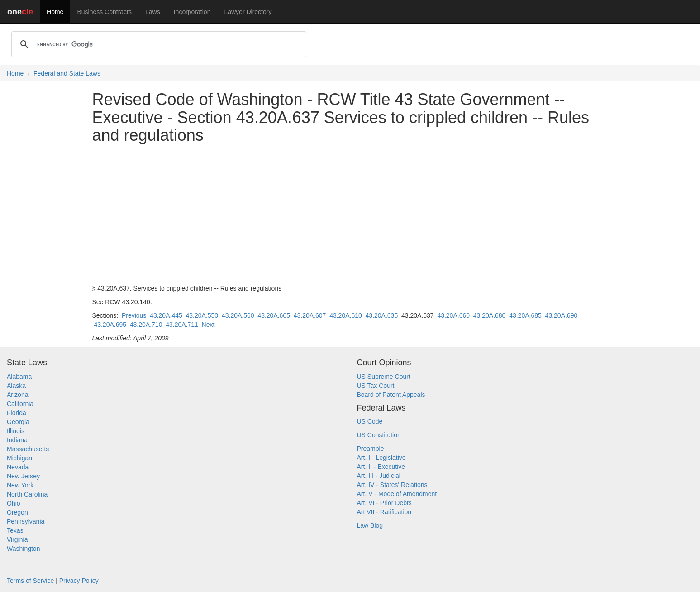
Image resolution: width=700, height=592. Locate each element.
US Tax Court (376, 386)
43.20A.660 (453, 315)
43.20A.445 (166, 315)
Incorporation (192, 12)
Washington (23, 549)
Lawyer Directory (248, 12)
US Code (370, 421)
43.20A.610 (346, 315)
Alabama (19, 377)
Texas (15, 530)
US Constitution (379, 435)
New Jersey (23, 476)
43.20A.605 (274, 315)
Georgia (18, 422)
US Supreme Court (384, 377)
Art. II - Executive (381, 467)
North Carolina (27, 494)
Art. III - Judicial (379, 476)
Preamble (371, 449)
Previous (134, 315)
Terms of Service (30, 581)
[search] (157, 44)
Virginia (17, 539)
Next (208, 325)
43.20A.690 (562, 315)
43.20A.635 (382, 315)
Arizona (17, 395)
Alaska (16, 386)
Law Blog (370, 525)
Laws (153, 12)
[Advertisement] (350, 214)
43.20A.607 (310, 315)
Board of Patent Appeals (391, 395)
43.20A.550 (202, 315)
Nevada (18, 467)
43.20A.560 (238, 315)
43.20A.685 (525, 315)
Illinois (16, 431)
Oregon (17, 512)
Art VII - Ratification (384, 512)
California (20, 404)
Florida (17, 413)
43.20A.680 (490, 315)
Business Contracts (104, 12)
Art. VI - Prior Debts (384, 503)
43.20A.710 (146, 325)
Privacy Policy (79, 581)
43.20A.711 (182, 325)
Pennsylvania (26, 521)
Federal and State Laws (67, 73)
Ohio (14, 503)
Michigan (19, 458)
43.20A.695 (110, 325)
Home (55, 12)
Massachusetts (28, 449)
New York (20, 485)
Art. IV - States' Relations (392, 485)
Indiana (17, 440)
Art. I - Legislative (381, 458)
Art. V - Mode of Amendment (397, 494)
